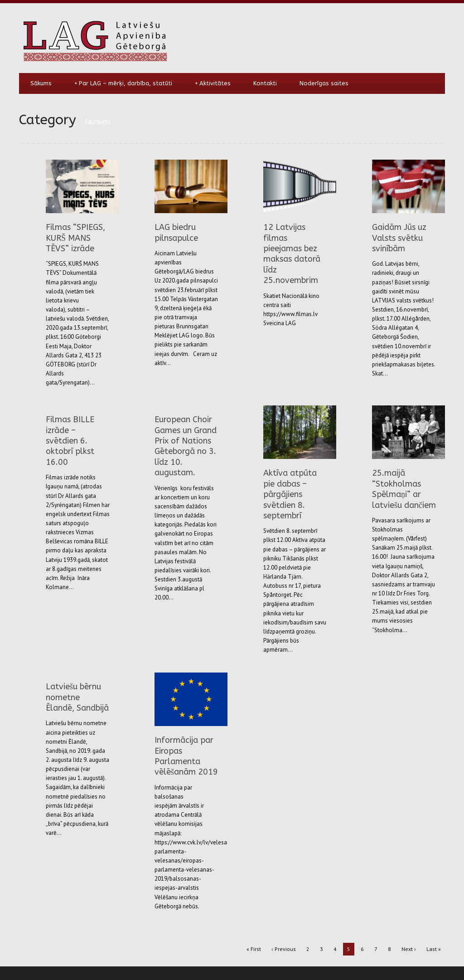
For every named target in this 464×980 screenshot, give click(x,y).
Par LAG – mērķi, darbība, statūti (123, 83)
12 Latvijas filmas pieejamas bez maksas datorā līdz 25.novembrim (292, 254)
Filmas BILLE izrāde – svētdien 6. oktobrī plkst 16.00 (70, 441)
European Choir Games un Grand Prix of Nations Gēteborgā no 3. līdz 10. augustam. (186, 446)
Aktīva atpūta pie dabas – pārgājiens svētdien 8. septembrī (290, 494)
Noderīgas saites (324, 83)
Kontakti (265, 83)
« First (254, 949)
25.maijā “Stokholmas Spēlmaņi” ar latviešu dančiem (404, 489)
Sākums (41, 83)
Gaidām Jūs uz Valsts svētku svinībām (399, 238)
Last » (434, 949)
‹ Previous (284, 949)
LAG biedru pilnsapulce (176, 232)
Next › (409, 949)
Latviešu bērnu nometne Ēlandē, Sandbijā (77, 697)
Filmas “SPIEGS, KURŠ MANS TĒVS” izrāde (75, 238)
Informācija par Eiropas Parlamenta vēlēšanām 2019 (186, 756)
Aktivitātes (213, 83)
